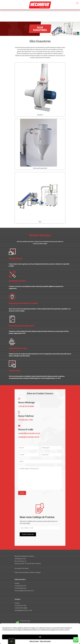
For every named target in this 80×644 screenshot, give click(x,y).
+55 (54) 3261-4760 (26, 420)
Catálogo (38, 572)
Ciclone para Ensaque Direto (40, 168)
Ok (40, 637)
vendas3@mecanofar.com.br (29, 433)
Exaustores (40, 115)
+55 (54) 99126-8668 (26, 406)
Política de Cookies (34, 641)
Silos (40, 222)
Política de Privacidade (45, 641)
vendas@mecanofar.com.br (29, 437)
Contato (32, 572)
